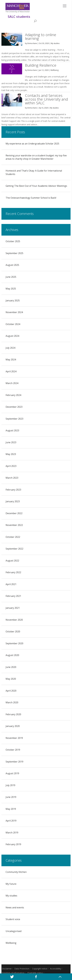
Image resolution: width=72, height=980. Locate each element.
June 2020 (11, 667)
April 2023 (11, 466)
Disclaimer (7, 969)
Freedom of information (13, 973)
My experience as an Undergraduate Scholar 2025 (32, 144)
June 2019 (11, 797)
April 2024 (11, 371)
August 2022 (12, 561)
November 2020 (14, 620)
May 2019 (11, 809)
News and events (15, 907)
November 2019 (14, 738)
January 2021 (13, 608)
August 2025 (12, 265)
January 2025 (13, 300)
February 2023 (13, 490)
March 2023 (12, 478)
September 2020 (14, 643)
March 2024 (12, 383)
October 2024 (13, 324)
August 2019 (12, 773)
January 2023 (13, 501)
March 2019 (12, 833)
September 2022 (14, 549)
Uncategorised (14, 931)
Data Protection (22, 969)
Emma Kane (32, 43)
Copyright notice (40, 969)
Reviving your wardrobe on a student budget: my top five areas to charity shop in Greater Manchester (36, 157)
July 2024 (10, 348)
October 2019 (13, 750)
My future (11, 884)
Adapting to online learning (41, 37)
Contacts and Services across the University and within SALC (46, 99)
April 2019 (11, 821)
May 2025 (11, 289)
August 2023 (12, 430)
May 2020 (11, 679)
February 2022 (13, 572)
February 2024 (13, 395)
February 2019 (13, 844)
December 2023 (14, 407)
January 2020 (13, 726)
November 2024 (14, 312)
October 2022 (13, 537)
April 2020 (11, 691)
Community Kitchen (16, 872)
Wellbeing (54, 70)
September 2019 (14, 762)
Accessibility (56, 969)
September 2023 (14, 419)
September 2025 (14, 253)
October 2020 (13, 632)
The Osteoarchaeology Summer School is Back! (31, 198)
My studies (55, 43)
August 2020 (12, 655)
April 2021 (11, 584)
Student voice (13, 919)
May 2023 (11, 454)
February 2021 (13, 596)
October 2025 (13, 241)
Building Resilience (41, 65)
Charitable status (35, 973)
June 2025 (11, 277)
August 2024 (12, 336)
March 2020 (12, 702)
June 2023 (11, 442)
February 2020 (13, 714)
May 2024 (11, 360)
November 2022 (14, 525)
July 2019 (10, 785)
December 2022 (14, 513)
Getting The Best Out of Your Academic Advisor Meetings (36, 186)
